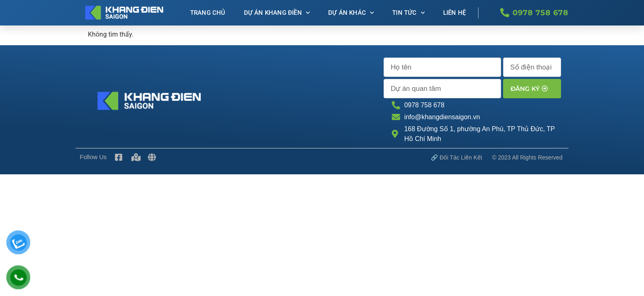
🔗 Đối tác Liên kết (457, 157)
